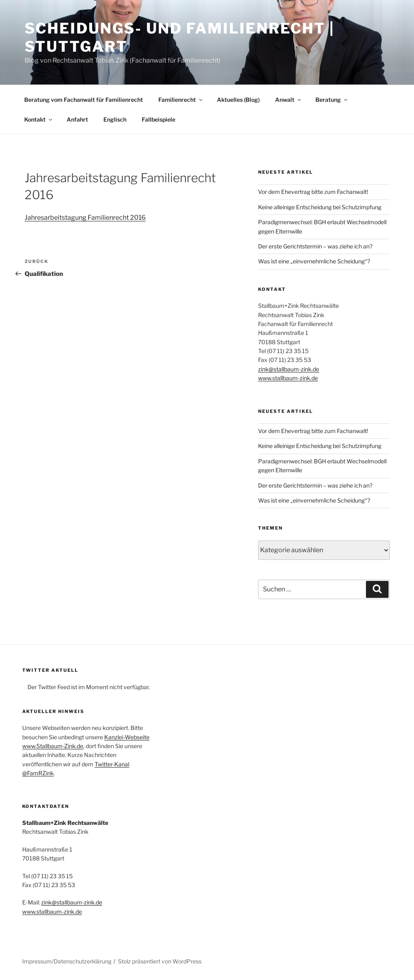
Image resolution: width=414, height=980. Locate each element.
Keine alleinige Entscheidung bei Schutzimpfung (320, 207)
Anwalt (289, 100)
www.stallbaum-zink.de (288, 378)
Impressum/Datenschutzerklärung (67, 961)
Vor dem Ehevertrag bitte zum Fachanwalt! (313, 192)
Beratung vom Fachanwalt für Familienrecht (84, 100)
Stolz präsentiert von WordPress (160, 961)
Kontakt (39, 119)
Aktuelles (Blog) (238, 100)
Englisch (115, 119)
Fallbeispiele (159, 119)
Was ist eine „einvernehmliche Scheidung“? (314, 261)
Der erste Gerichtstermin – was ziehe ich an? (315, 246)
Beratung (332, 100)
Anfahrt (77, 119)
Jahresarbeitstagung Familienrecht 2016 (85, 218)
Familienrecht (181, 100)
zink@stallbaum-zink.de (289, 369)
